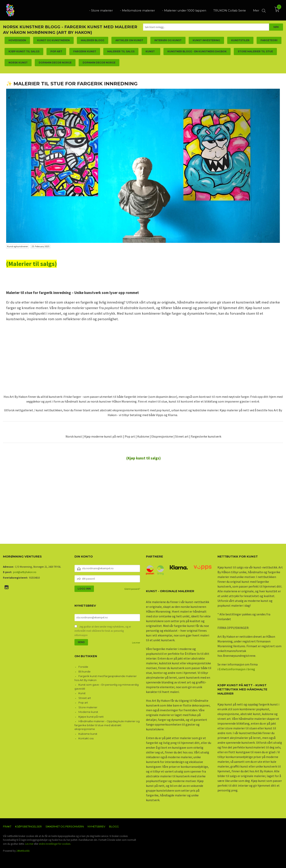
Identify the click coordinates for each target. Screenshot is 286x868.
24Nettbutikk (23, 851)
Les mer (136, 643)
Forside (83, 667)
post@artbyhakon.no (25, 572)
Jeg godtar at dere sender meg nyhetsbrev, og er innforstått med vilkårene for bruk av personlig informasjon (103, 631)
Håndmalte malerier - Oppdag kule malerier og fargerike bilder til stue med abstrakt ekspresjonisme (107, 725)
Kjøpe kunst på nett (91, 717)
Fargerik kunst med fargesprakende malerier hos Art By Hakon (106, 678)
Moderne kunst (88, 712)
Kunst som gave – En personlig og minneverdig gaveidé (107, 687)
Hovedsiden (17, 40)
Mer (256, 10)
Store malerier (88, 707)
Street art (85, 698)
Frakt (7, 826)
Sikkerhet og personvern (65, 826)
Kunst (82, 693)
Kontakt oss (86, 738)
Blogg (114, 826)
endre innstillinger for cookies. (55, 844)
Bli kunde (85, 671)
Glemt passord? (132, 589)
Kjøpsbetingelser (28, 826)
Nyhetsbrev (96, 826)
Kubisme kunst (88, 734)
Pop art (83, 703)
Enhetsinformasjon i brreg (237, 669)
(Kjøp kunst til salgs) (143, 458)
